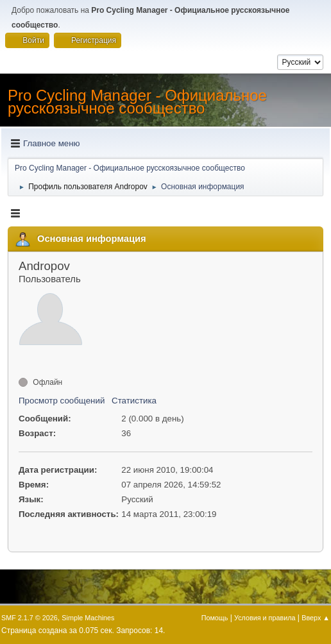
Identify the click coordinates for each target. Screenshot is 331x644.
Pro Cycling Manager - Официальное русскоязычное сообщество (137, 102)
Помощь (215, 618)
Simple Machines (88, 618)
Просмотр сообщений (62, 401)
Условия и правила (265, 618)
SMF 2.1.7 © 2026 (30, 618)
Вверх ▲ (316, 618)
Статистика (134, 401)
